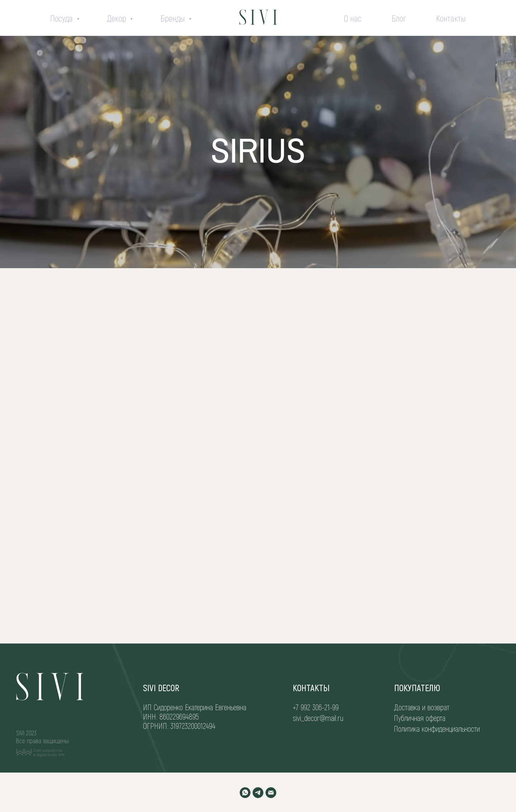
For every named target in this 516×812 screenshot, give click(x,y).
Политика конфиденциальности (437, 728)
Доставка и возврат (422, 707)
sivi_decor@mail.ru (318, 718)
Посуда (63, 18)
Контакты (451, 18)
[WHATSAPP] (245, 793)
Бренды (174, 18)
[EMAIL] (271, 793)
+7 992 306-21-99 (316, 707)
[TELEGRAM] (258, 793)
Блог (399, 18)
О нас (353, 18)
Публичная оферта (420, 718)
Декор (118, 18)
